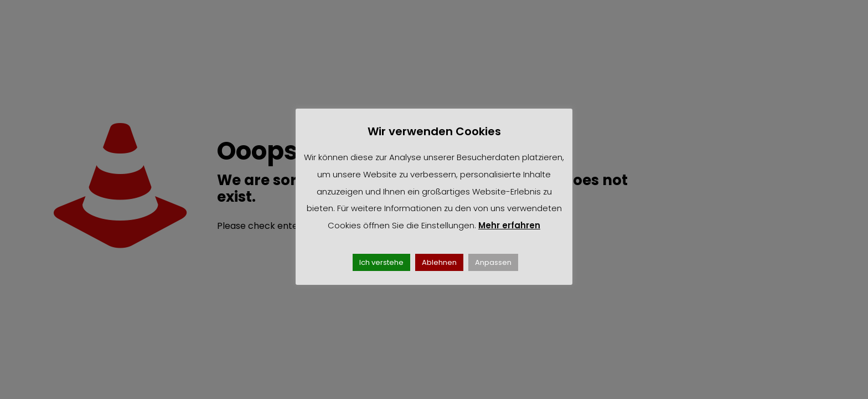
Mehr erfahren (509, 225)
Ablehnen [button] (439, 262)
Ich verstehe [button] (381, 262)
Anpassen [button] (493, 262)
